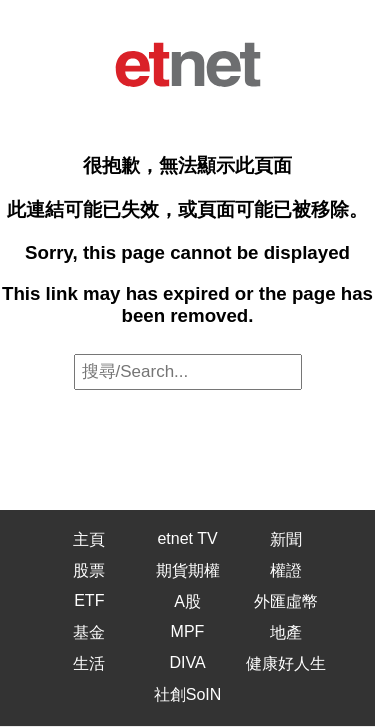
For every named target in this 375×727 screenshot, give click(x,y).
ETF (89, 600)
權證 (286, 570)
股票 (89, 570)
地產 (286, 632)
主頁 (89, 539)
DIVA (187, 662)
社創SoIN (188, 694)
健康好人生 (286, 663)
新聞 (286, 539)
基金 (89, 632)
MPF (188, 631)
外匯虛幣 (286, 601)
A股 (187, 601)
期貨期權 (188, 570)
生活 (89, 663)
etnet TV (187, 538)
